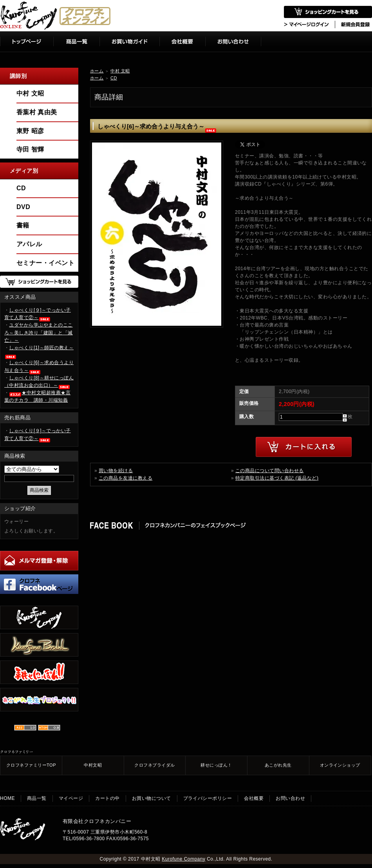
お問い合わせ (290, 798)
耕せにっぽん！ (216, 765)
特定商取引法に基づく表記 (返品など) (277, 478)
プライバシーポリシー (208, 798)
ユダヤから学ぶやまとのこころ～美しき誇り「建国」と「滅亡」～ (39, 332)
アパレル (29, 244)
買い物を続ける (116, 471)
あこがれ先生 (278, 765)
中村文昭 (93, 765)
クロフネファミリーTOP (31, 765)
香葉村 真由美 (37, 112)
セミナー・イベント (45, 263)
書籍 (23, 225)
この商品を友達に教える (126, 478)
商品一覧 (37, 798)
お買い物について (152, 798)
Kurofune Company (183, 859)
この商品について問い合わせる (270, 471)
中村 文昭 (120, 71)
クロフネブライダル (154, 765)
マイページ (71, 798)
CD (114, 78)
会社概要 (254, 798)
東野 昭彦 (30, 131)
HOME (7, 798)
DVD (23, 207)
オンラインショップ (340, 765)
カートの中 (107, 798)
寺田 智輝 (30, 149)
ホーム (97, 71)
